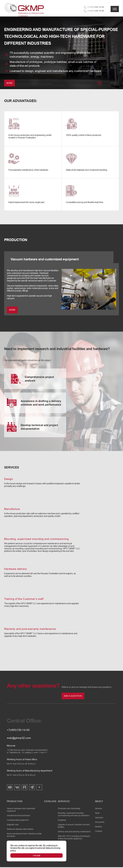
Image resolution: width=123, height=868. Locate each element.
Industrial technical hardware (18, 816)
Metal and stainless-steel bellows (20, 830)
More (10, 83)
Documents (100, 823)
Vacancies (99, 818)
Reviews (98, 827)
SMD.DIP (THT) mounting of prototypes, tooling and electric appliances (74, 838)
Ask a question (73, 697)
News (97, 814)
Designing (62, 821)
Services (98, 809)
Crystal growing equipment (18, 821)
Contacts (99, 832)
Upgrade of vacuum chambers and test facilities (74, 827)
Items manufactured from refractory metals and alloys (24, 836)
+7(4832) (96, 11)
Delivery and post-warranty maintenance (74, 832)
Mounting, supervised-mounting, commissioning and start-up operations (74, 815)
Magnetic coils (13, 825)
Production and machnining (69, 809)
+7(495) (96, 7)
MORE (12, 310)
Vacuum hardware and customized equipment (21, 811)
